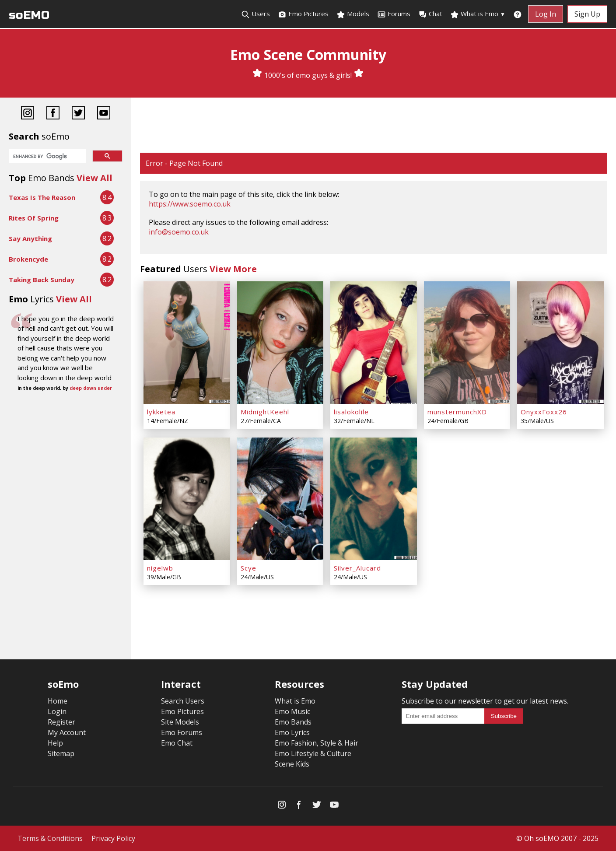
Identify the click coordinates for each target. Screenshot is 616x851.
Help (55, 743)
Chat (430, 14)
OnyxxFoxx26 (544, 412)
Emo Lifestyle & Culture (313, 753)
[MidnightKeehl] (280, 343)
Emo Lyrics (292, 732)
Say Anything (30, 238)
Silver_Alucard (357, 568)
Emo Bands (293, 722)
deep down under (91, 388)
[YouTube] (104, 114)
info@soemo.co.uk (179, 232)
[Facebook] (53, 114)
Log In (546, 14)
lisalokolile (351, 412)
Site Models (180, 722)
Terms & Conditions (50, 838)
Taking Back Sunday (42, 280)
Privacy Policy (113, 838)
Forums (394, 14)
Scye (248, 568)
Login (57, 711)
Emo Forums (182, 732)
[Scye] (280, 499)
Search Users (183, 701)
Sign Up (587, 14)
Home (58, 701)
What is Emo (478, 14)
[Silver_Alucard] (374, 499)
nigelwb (160, 568)
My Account (67, 732)
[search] (47, 157)
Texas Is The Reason (42, 197)
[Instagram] (28, 114)
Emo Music (292, 711)
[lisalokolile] (374, 343)
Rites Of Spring (34, 218)
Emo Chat (177, 743)
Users (255, 14)
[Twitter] (78, 114)
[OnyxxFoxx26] (560, 343)
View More (233, 269)
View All (94, 178)
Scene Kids (292, 764)
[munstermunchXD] (467, 343)
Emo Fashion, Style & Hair (317, 743)
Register (61, 722)
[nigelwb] (187, 499)
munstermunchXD (457, 412)
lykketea (161, 412)
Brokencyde (28, 259)
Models (353, 14)
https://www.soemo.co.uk (190, 204)
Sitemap (61, 753)
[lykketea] (187, 343)
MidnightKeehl (265, 412)
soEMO (29, 15)
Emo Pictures (303, 14)
